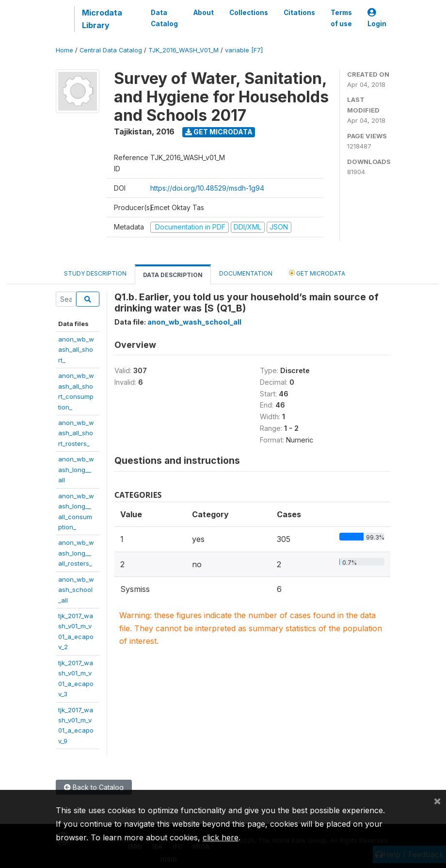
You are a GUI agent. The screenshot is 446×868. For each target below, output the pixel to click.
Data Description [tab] (173, 275)
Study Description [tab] (95, 273)
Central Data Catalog (111, 50)
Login (377, 18)
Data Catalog (164, 18)
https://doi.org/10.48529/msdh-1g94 (207, 188)
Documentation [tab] (246, 273)
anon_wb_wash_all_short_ (76, 350)
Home (64, 50)
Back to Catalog (94, 787)
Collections (249, 13)
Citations (299, 13)
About (204, 13)
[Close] (437, 801)
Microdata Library (102, 19)
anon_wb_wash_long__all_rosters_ (76, 553)
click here (221, 837)
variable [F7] (244, 50)
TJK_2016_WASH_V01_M (183, 50)
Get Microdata (219, 132)
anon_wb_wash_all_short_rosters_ (76, 433)
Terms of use (341, 18)
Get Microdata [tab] (317, 273)
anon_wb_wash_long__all (76, 469)
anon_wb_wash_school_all (76, 590)
